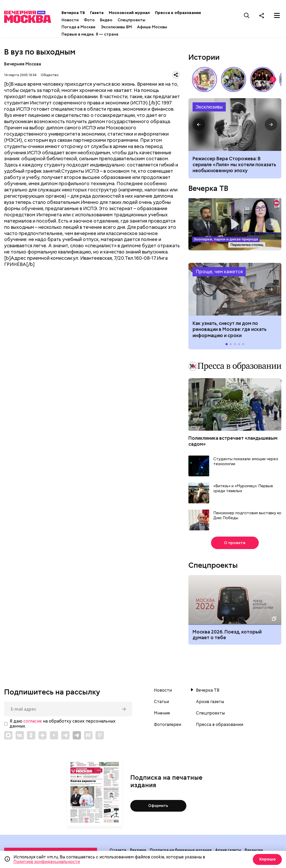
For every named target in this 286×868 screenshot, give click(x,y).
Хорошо (267, 859)
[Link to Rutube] (88, 735)
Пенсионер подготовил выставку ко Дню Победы (247, 516)
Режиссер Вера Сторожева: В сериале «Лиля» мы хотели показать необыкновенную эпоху (234, 165)
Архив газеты (210, 702)
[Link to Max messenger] (8, 735)
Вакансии (254, 850)
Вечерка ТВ (78, 13)
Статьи (161, 702)
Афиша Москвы (157, 27)
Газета (102, 13)
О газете (118, 850)
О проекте (235, 543)
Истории (204, 57)
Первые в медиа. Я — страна (95, 34)
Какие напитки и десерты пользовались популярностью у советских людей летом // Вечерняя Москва (205, 79)
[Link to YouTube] (54, 735)
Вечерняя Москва (23, 64)
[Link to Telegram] (65, 735)
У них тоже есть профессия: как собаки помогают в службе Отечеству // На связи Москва (234, 79)
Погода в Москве (83, 27)
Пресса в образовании (183, 13)
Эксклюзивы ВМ (121, 27)
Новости (75, 20)
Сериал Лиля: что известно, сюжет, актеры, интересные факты (235, 125)
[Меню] (277, 15)
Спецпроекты (136, 20)
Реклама (138, 850)
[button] (273, 79)
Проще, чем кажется (219, 272)
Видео (111, 20)
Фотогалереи (168, 725)
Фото (94, 20)
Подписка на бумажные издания (181, 850)
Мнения (162, 713)
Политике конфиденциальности (47, 862)
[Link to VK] (20, 735)
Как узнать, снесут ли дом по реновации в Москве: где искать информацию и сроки (235, 289)
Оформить (158, 806)
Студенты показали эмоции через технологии (246, 462)
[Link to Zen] (43, 735)
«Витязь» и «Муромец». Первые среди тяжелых (243, 489)
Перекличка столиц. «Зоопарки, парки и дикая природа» (235, 224)
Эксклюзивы (209, 107)
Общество (50, 75)
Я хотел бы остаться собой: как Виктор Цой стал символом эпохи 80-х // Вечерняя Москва (263, 79)
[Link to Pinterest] (100, 735)
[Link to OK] (31, 735)
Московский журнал (134, 13)
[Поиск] (247, 15)
